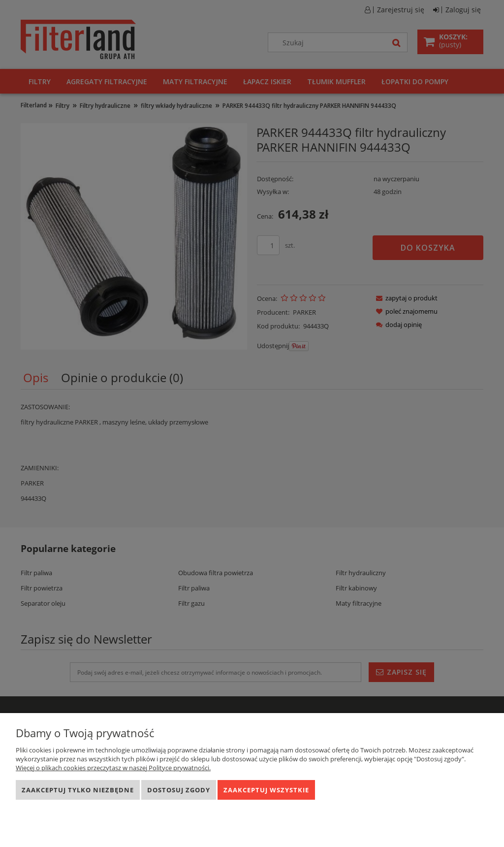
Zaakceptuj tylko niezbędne (78, 790)
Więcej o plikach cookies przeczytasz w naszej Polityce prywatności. (113, 768)
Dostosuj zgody (179, 790)
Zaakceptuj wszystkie (266, 790)
